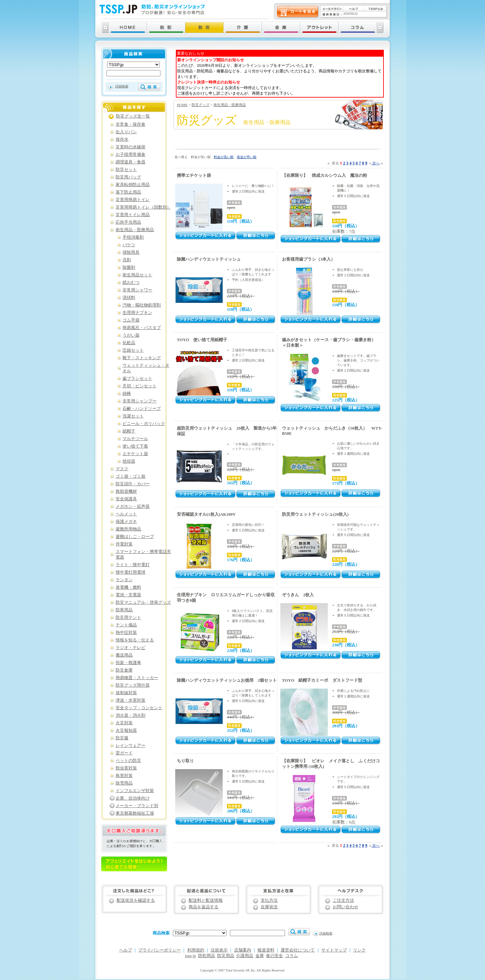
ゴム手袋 (131, 320)
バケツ (129, 245)
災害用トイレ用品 (133, 215)
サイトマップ (334, 950)
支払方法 (269, 900)
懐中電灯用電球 (131, 572)
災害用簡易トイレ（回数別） (143, 207)
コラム (292, 956)
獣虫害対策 (126, 768)
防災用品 (226, 956)
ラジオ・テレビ (131, 648)
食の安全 (274, 956)
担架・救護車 (128, 663)
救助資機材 (126, 491)
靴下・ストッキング (142, 358)
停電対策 (124, 544)
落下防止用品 (128, 192)
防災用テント (128, 618)
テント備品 (126, 625)
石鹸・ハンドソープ (142, 409)
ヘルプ (126, 950)
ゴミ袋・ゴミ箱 (131, 476)
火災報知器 (126, 730)
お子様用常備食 (131, 155)
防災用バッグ (128, 177)
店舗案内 (243, 950)
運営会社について (298, 950)
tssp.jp (190, 956)
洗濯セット (133, 416)
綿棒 (127, 394)
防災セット (126, 170)
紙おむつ (131, 283)
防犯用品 (207, 956)
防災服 (122, 738)
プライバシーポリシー (159, 950)
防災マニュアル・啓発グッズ (143, 602)
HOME (182, 105)
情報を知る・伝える (135, 640)
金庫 (260, 956)
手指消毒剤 (133, 237)
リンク (359, 950)
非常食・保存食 (131, 124)
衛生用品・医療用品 (230, 105)
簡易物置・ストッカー (137, 678)
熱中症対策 (126, 633)
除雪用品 (124, 783)
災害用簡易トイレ (133, 200)
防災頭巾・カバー (133, 484)
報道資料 (266, 950)
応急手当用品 (128, 222)
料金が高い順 (224, 157)
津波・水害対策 (131, 700)
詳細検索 (122, 86)
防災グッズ (201, 105)
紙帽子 (129, 431)
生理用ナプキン (137, 313)
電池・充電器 (128, 595)
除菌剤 (129, 268)
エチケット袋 (135, 454)
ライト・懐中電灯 (133, 565)
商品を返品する (204, 907)
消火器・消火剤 (131, 715)
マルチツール (135, 439)
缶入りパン (126, 132)
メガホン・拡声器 (133, 507)
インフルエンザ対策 (135, 791)
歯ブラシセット (137, 379)
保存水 (122, 139)
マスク (122, 469)
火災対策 (124, 723)
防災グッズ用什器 (133, 685)
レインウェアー (131, 746)
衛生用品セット (137, 275)
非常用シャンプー (140, 401)
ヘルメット (126, 514)
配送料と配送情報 (206, 900)
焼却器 (129, 461)
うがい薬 (131, 335)
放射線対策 (126, 693)
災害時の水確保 (131, 147)
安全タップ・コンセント (139, 708)
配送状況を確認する (136, 900)
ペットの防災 (128, 761)
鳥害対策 (124, 776)
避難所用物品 (128, 529)
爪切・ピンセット (140, 386)
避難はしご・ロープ (135, 537)
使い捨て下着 (135, 446)
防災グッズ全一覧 (133, 116)
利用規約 (196, 950)
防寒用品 (124, 610)
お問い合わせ (345, 907)
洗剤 (127, 260)
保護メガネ (126, 522)
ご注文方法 (343, 900)
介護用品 (245, 956)
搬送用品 (124, 655)
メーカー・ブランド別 (137, 806)
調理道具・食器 (131, 162)
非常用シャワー (137, 290)
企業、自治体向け (133, 798)
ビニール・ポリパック (144, 424)
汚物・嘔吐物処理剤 (142, 305)
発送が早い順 (247, 157)
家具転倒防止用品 (133, 185)
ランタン (124, 580)
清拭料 (129, 298)
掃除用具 (131, 252)
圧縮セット (133, 350)
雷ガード (124, 753)
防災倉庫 (124, 670)
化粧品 (129, 343)
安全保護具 (126, 499)
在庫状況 (269, 907)
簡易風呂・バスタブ (142, 328)
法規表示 (219, 950)
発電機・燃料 (128, 587)
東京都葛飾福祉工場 (135, 813)
